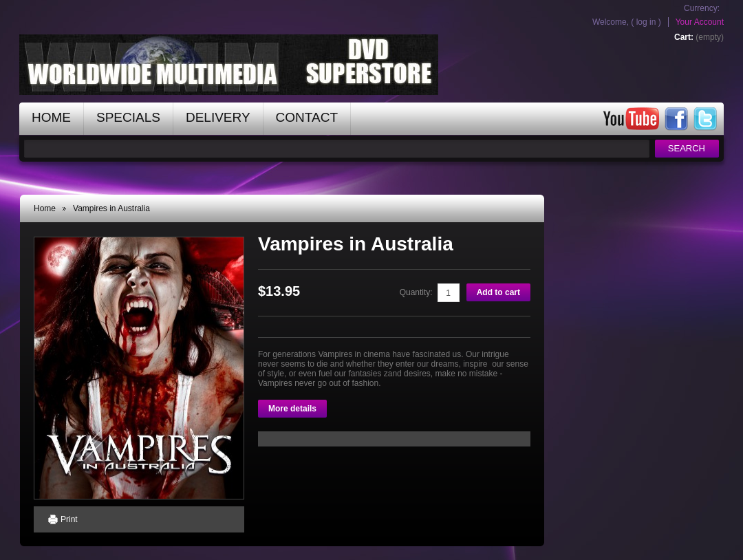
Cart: (684, 37)
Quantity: (416, 292)
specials (128, 117)
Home (45, 208)
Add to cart (498, 292)
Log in (646, 22)
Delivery (218, 117)
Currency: (702, 8)
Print (69, 519)
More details (292, 409)
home (51, 117)
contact (307, 117)
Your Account (700, 22)
